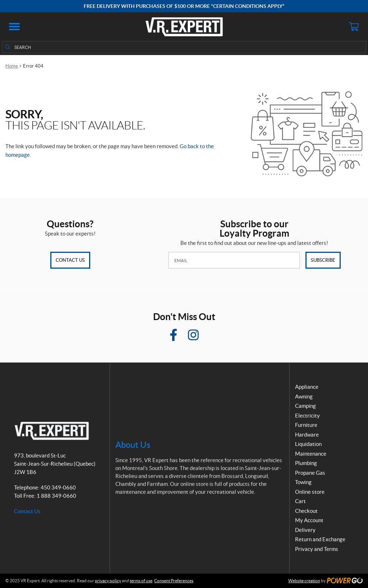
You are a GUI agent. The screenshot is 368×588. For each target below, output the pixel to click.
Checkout (306, 511)
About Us (133, 445)
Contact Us (70, 260)
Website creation (304, 581)
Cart (300, 501)
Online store (310, 492)
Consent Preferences (174, 581)
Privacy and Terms (317, 549)
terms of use (141, 581)
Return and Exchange (320, 539)
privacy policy (108, 581)
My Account (309, 520)
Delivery (305, 530)
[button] (14, 27)
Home (12, 66)
